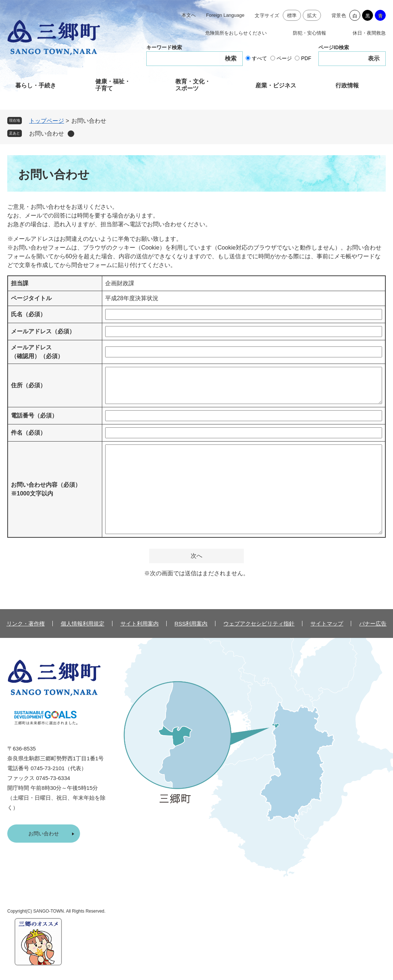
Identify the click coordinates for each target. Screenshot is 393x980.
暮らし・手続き (36, 85)
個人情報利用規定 (83, 624)
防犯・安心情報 (309, 33)
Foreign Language (225, 15)
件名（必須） (28, 433)
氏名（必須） (28, 314)
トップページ (47, 121)
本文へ (189, 15)
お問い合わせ (47, 134)
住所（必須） (28, 385)
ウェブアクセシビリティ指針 (259, 624)
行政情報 (347, 85)
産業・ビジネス (276, 85)
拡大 (312, 15)
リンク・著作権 (26, 624)
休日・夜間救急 (369, 33)
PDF (306, 58)
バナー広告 (373, 624)
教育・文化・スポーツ (193, 85)
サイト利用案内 (140, 624)
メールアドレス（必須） (43, 331)
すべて (259, 58)
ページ (284, 58)
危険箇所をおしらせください (236, 33)
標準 (292, 15)
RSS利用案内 (191, 624)
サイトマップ (327, 624)
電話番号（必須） (34, 415)
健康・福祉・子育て (113, 85)
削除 (71, 134)
